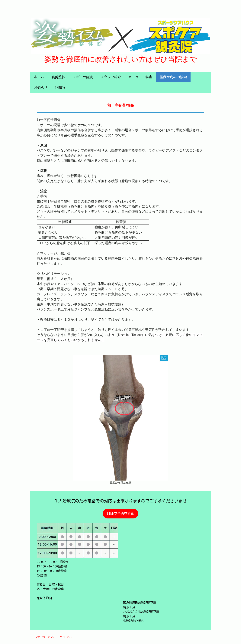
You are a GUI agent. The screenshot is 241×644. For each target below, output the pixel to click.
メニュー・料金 (140, 77)
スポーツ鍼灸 (83, 77)
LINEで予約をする (120, 514)
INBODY (60, 88)
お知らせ (41, 88)
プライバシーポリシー (46, 637)
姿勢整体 (58, 77)
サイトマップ (66, 637)
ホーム (39, 77)
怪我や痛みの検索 (173, 77)
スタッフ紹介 (111, 77)
